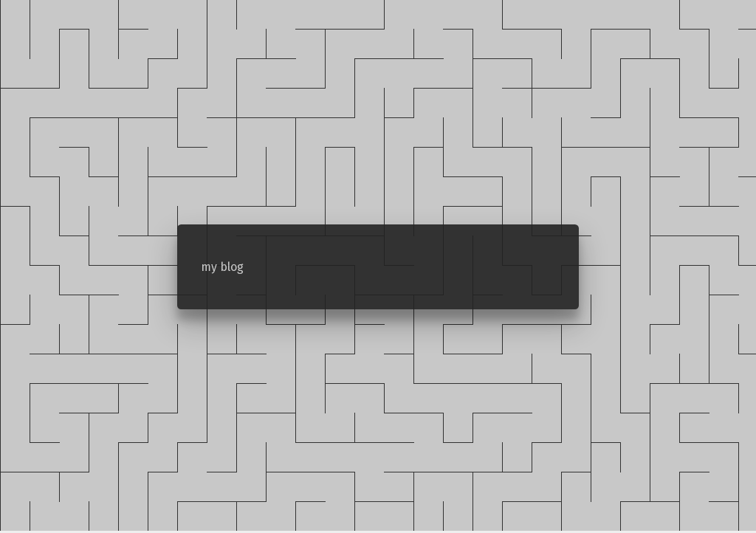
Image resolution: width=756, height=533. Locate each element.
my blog (222, 267)
